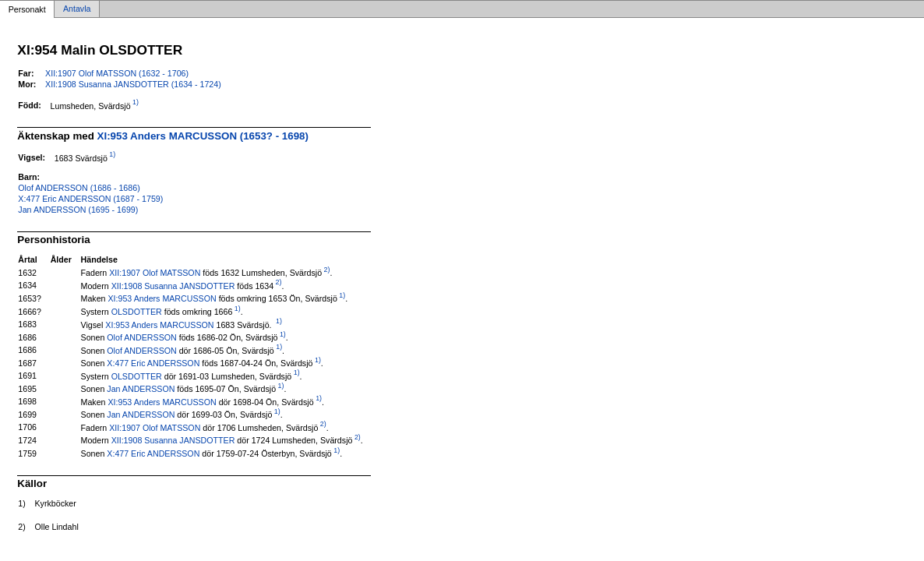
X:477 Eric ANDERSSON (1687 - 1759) (90, 199)
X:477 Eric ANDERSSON (153, 363)
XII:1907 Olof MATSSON (155, 273)
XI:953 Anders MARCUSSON (162, 298)
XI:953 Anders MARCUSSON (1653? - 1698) (203, 136)
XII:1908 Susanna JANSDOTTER (173, 285)
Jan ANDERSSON (141, 389)
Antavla (77, 9)
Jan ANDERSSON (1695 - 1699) (78, 210)
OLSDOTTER (137, 312)
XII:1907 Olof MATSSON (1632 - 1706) (117, 73)
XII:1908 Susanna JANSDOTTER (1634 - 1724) (133, 84)
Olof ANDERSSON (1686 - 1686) (79, 188)
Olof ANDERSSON (141, 337)
